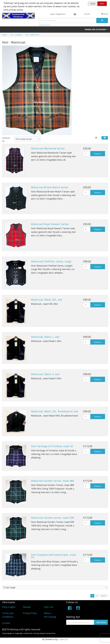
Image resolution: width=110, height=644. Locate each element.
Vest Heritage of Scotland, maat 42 (52, 446)
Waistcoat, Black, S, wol (45, 374)
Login (52, 14)
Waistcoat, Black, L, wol (45, 337)
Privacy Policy (30, 613)
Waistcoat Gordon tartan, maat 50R (52, 518)
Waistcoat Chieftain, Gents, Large (51, 261)
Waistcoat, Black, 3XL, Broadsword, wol (55, 411)
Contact (6, 623)
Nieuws (27, 607)
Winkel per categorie (96, 29)
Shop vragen (9, 607)
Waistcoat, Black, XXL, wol (47, 300)
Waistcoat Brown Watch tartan (50, 187)
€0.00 (105, 14)
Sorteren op (6, 139)
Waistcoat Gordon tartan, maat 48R (52, 481)
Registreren (61, 14)
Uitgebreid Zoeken (45, 25)
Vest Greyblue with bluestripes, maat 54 (53, 556)
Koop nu (98, 154)
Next (104, 596)
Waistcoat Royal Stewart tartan (50, 224)
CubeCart (63, 639)
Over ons (49, 607)
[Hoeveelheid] (87, 154)
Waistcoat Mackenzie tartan (48, 148)
